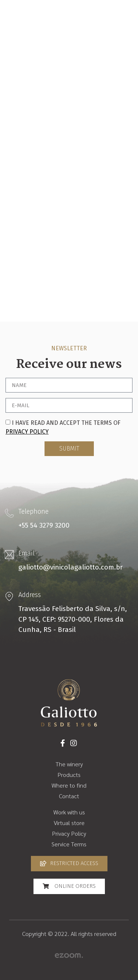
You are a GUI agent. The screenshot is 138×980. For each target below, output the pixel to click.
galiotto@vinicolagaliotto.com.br (71, 567)
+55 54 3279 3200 (44, 525)
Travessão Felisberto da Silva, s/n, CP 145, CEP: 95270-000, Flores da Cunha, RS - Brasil (73, 619)
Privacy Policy (27, 432)
